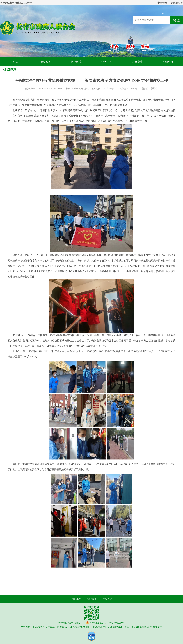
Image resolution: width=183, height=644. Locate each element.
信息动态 (76, 62)
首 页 (15, 62)
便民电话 (76, 599)
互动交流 (168, 62)
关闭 (154, 89)
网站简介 (91, 599)
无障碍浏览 (177, 3)
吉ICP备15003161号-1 (70, 623)
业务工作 (107, 62)
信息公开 (46, 62)
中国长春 (162, 3)
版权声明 (107, 599)
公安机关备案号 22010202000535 (107, 623)
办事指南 (137, 62)
